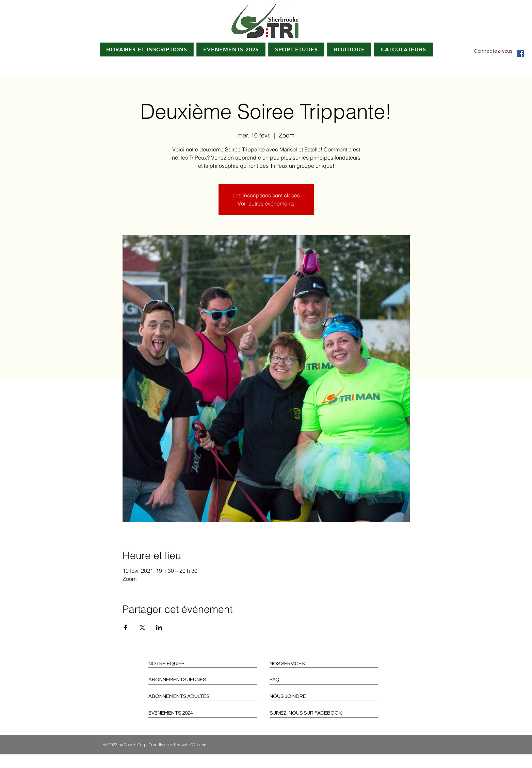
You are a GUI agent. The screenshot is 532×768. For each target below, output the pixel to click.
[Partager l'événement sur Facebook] (126, 627)
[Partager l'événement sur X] (142, 627)
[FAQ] (327, 680)
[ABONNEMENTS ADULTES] (205, 696)
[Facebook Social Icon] (521, 53)
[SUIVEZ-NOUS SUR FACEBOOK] (327, 713)
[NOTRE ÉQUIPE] (205, 664)
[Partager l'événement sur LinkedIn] (159, 627)
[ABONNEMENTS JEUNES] (205, 680)
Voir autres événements (266, 203)
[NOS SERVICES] (327, 664)
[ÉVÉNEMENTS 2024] (205, 713)
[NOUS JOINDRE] (327, 696)
